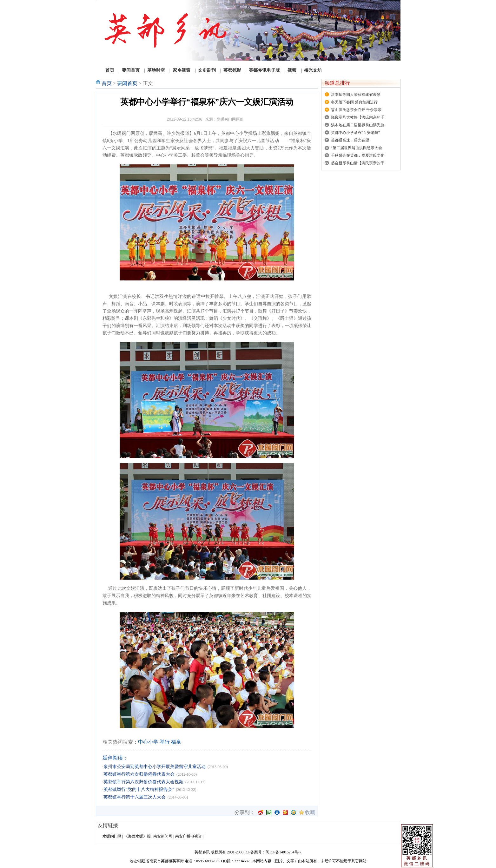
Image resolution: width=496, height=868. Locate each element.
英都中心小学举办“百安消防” (356, 133)
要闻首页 (127, 83)
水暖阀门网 (112, 836)
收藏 (310, 812)
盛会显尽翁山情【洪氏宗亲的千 (358, 163)
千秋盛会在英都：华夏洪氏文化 (358, 155)
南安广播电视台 (188, 836)
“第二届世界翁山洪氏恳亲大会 (357, 148)
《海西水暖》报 (137, 836)
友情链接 (108, 825)
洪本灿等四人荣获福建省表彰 (356, 95)
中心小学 (148, 742)
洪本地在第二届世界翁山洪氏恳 (358, 125)
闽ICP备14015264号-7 (284, 852)
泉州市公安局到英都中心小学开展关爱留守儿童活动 (155, 767)
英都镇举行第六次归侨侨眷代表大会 (139, 774)
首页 (107, 83)
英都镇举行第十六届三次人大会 (135, 797)
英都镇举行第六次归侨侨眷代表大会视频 (143, 782)
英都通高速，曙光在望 (350, 140)
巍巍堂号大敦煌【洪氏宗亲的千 (358, 117)
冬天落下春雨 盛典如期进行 (354, 102)
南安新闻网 (163, 836)
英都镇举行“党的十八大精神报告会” (139, 789)
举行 (165, 742)
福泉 (176, 742)
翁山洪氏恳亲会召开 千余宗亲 (356, 110)
